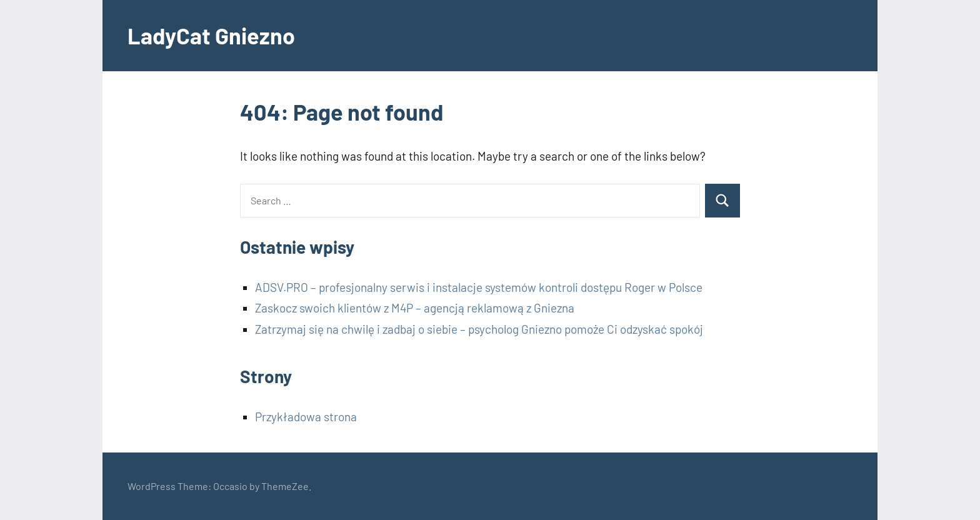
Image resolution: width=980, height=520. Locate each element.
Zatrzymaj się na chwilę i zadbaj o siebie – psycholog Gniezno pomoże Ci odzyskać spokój (479, 329)
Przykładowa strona (306, 417)
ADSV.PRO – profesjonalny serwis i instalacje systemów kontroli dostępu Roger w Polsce (479, 287)
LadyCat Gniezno (211, 35)
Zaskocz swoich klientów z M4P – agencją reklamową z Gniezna (415, 308)
